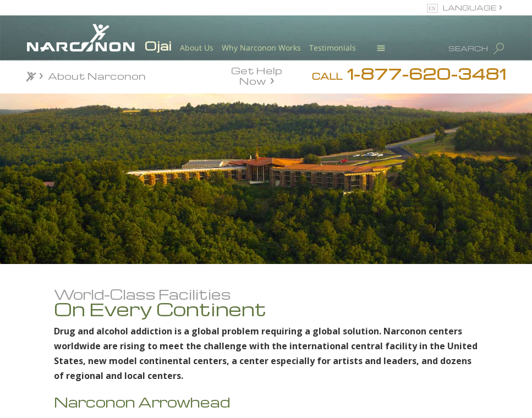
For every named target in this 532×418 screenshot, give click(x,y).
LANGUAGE (470, 7)
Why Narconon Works (261, 48)
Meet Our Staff (107, 378)
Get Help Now (257, 75)
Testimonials (333, 48)
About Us (197, 48)
